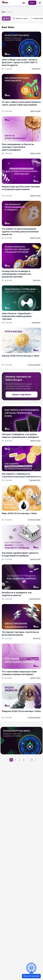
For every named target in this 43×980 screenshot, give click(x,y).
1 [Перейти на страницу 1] (11, 760)
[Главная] (5, 2)
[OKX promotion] (21, 741)
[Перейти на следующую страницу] (36, 760)
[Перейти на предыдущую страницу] (7, 760)
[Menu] (40, 3)
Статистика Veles (34, 365)
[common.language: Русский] (24, 3)
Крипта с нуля (35, 111)
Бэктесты (37, 280)
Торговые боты (35, 480)
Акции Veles (36, 69)
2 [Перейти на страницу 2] (15, 760)
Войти (32, 3)
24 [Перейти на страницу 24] (32, 760)
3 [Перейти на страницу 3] (19, 760)
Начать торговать (22, 394)
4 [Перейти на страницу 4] (24, 760)
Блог (4, 12)
